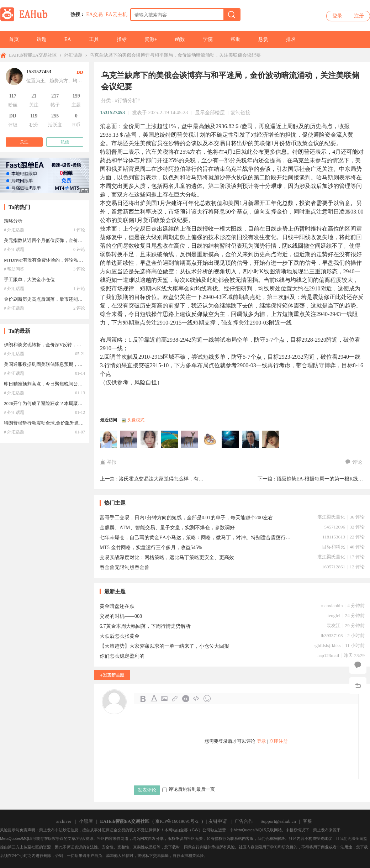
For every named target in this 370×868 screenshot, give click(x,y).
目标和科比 (334, 547)
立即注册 (279, 741)
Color (154, 699)
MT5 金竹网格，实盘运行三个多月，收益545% (151, 548)
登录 (337, 16)
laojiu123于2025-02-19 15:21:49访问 (251, 440)
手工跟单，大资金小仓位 (29, 280)
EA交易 (94, 14)
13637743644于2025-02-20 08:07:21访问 (149, 440)
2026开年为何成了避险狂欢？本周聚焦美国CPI (51, 403)
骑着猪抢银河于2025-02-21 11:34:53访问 (109, 440)
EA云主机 (117, 14)
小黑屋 (86, 821)
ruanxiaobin (332, 606)
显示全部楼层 (210, 113)
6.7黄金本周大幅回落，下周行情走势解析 (145, 626)
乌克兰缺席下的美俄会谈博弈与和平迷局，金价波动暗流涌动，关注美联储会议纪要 (175, 55)
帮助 (236, 39)
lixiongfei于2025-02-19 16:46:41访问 (210, 440)
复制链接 (240, 113)
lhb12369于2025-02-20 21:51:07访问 (129, 440)
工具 (94, 39)
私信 (65, 142)
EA (68, 39)
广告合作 (244, 821)
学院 (208, 39)
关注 (24, 142)
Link (175, 699)
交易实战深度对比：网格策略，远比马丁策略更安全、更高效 (167, 557)
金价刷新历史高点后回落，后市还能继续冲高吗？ (55, 299)
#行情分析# (127, 101)
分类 (106, 101)
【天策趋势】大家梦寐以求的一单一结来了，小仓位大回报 (164, 646)
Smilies (207, 699)
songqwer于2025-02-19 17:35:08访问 (190, 440)
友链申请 (218, 821)
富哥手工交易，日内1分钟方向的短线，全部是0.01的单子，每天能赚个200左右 (186, 518)
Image (164, 699)
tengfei (334, 616)
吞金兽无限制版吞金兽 (125, 567)
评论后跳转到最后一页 (189, 789)
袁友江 (334, 625)
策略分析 (13, 221)
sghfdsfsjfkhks (327, 645)
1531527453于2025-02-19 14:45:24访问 (271, 440)
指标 (122, 39)
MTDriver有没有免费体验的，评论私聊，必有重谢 (55, 260)
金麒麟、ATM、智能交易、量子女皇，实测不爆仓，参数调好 (167, 528)
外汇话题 (73, 55)
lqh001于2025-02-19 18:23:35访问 (170, 440)
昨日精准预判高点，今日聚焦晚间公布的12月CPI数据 (58, 384)
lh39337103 (332, 635)
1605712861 (334, 567)
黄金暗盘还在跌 (117, 606)
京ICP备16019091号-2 (177, 821)
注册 (359, 16)
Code (196, 699)
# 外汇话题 (14, 230)
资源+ (151, 39)
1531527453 (112, 113)
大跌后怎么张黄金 (120, 636)
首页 (14, 39)
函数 (180, 39)
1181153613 (334, 537)
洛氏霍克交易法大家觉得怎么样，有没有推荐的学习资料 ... (184, 479)
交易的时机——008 (121, 616)
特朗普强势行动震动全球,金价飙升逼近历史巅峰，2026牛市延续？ (72, 423)
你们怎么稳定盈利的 (122, 656)
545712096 (335, 527)
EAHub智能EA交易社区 (33, 55)
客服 (307, 821)
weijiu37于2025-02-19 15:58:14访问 (231, 440)
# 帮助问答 (14, 269)
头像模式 (136, 420)
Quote (186, 699)
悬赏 (263, 39)
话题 (42, 39)
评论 (354, 462)
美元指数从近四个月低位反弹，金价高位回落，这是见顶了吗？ (69, 240)
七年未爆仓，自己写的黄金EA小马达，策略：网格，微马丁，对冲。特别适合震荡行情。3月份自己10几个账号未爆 (197, 538)
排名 (291, 39)
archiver (64, 821)
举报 (108, 462)
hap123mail (328, 655)
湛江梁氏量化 (331, 517)
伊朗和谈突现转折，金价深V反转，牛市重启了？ (54, 345)
